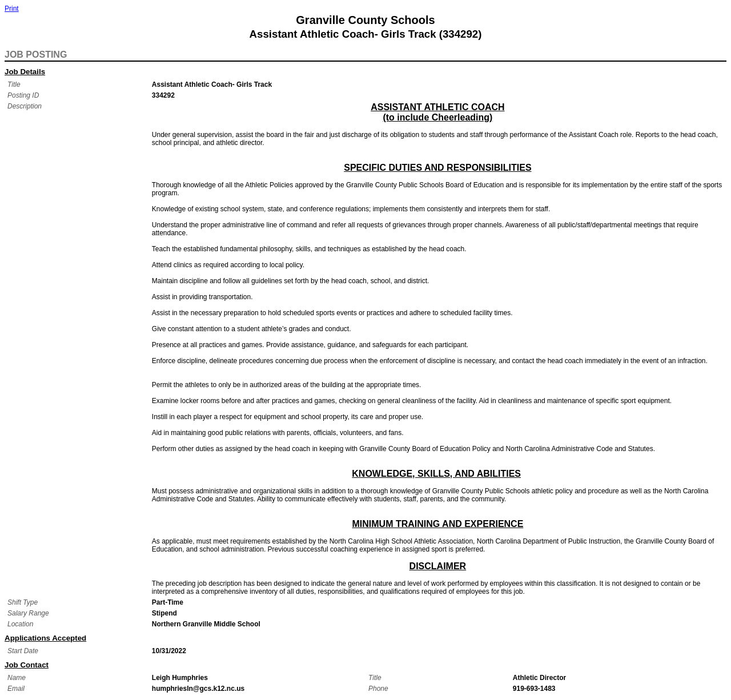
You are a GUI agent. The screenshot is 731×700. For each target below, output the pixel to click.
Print (12, 9)
